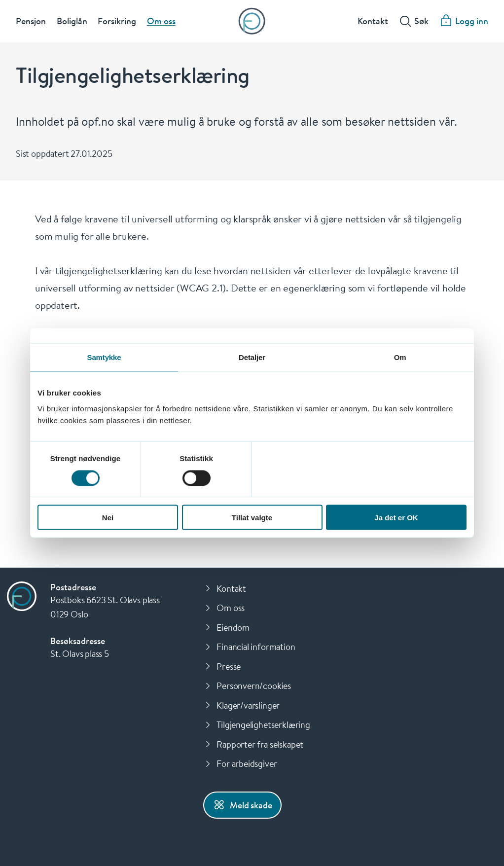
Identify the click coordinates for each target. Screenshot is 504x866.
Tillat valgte (252, 518)
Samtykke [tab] (104, 357)
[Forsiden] (252, 22)
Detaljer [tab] (252, 357)
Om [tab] (400, 357)
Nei (108, 518)
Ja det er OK (396, 518)
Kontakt (373, 22)
